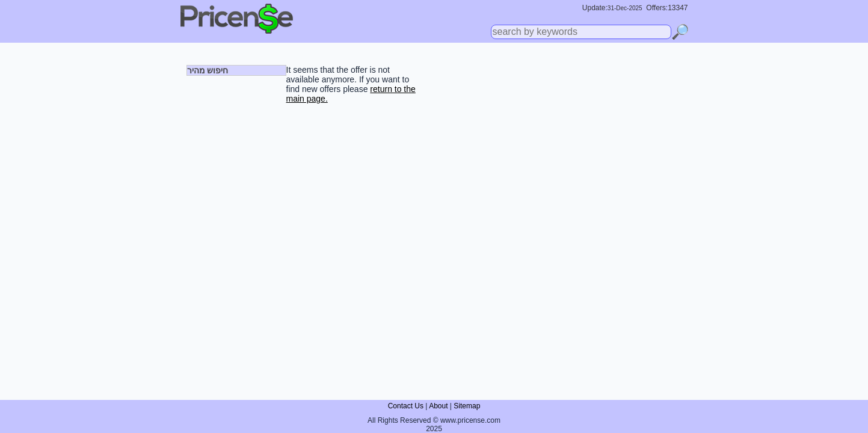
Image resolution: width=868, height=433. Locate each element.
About (438, 406)
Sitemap (467, 406)
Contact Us (406, 406)
